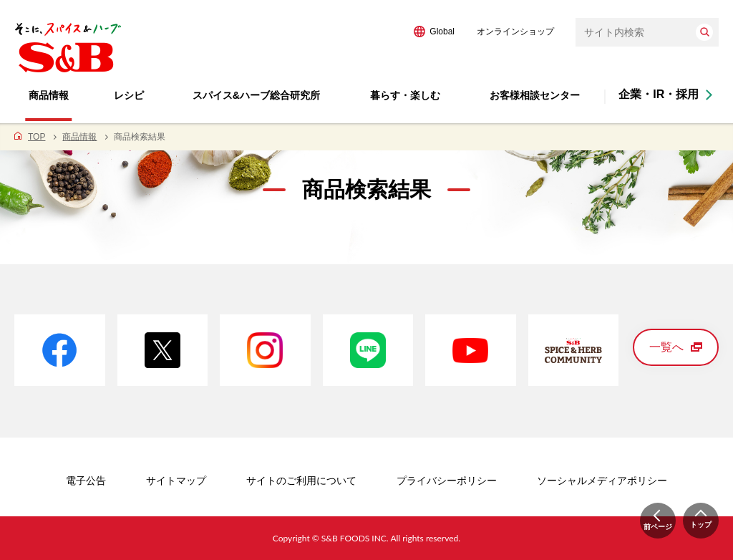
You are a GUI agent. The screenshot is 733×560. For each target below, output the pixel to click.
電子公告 (86, 481)
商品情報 (79, 137)
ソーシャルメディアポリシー (602, 481)
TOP (37, 137)
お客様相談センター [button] (535, 95)
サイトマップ (176, 481)
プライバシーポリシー (447, 481)
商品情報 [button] (49, 95)
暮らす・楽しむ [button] (405, 95)
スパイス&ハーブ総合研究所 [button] (256, 95)
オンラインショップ (515, 32)
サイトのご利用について (301, 481)
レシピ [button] (129, 95)
